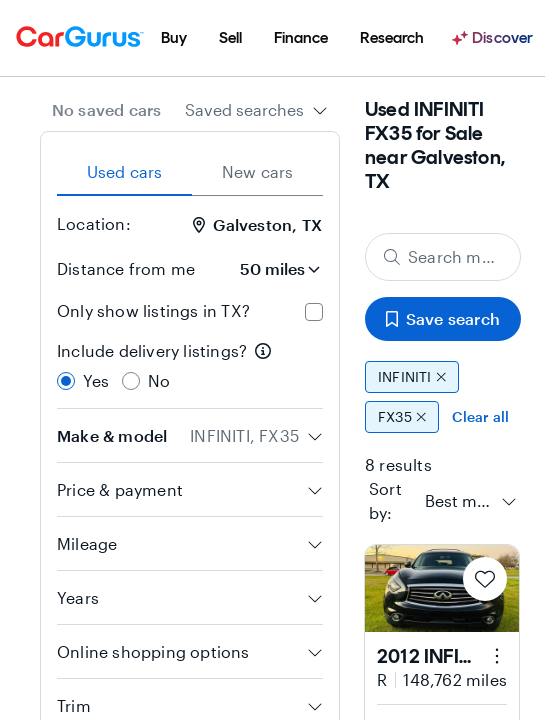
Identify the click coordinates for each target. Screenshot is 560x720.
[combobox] (256, 110)
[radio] (66, 381)
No (159, 380)
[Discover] (495, 38)
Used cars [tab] (125, 171)
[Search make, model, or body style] (443, 257)
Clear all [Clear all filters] (480, 416)
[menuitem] (174, 38)
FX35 (402, 417)
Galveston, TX (257, 224)
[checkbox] (314, 312)
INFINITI (412, 377)
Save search (443, 318)
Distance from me (126, 268)
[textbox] (459, 501)
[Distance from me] (267, 269)
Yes (96, 380)
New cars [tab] (258, 171)
